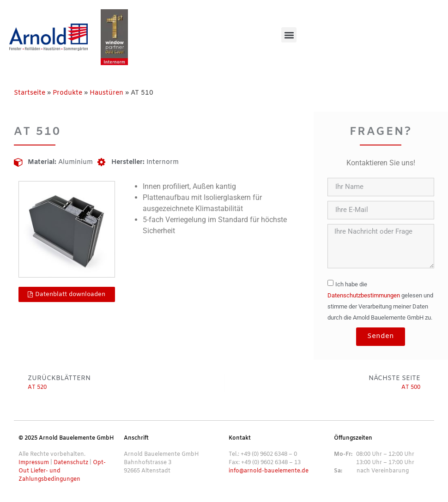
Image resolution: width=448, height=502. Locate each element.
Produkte (67, 93)
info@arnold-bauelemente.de (269, 471)
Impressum (34, 463)
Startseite (30, 93)
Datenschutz (71, 463)
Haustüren (106, 93)
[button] (289, 35)
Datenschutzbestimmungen (364, 295)
